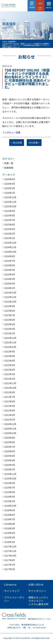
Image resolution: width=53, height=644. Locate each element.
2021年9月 (10, 392)
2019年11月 (10, 474)
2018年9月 (10, 510)
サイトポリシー (37, 591)
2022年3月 (10, 374)
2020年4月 (10, 460)
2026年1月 (10, 193)
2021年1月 (10, 420)
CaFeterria (10, 584)
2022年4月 (10, 370)
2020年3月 (10, 465)
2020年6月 (10, 451)
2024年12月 (10, 243)
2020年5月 (10, 456)
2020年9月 (10, 438)
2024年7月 (10, 261)
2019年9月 (10, 483)
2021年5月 (10, 406)
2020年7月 (10, 447)
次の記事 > (34, 143)
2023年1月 (10, 333)
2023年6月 (10, 320)
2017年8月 (10, 560)
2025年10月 (10, 206)
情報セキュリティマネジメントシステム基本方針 (39, 601)
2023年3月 (10, 329)
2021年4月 (10, 410)
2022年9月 (10, 351)
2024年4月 (10, 274)
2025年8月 (10, 215)
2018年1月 (10, 542)
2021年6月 (10, 401)
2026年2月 (10, 188)
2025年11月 (10, 202)
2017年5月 (10, 569)
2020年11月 (10, 429)
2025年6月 (10, 224)
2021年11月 (10, 383)
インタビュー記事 (11, 132)
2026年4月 (10, 179)
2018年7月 (10, 519)
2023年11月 (10, 297)
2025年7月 (10, 220)
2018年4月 (10, 533)
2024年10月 (10, 252)
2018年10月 (10, 506)
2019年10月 (10, 478)
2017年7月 (10, 565)
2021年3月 (10, 415)
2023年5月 (10, 324)
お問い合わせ (36, 584)
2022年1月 (10, 379)
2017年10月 (10, 556)
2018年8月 (10, 515)
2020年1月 (10, 469)
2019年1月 (10, 501)
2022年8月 (10, 356)
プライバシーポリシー (14, 599)
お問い (40, 8)
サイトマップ (12, 591)
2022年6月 (10, 361)
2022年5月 (10, 365)
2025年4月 (10, 229)
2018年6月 (10, 524)
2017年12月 (10, 546)
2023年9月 (10, 306)
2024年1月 (10, 288)
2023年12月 (10, 293)
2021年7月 (10, 397)
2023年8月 (10, 311)
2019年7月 (10, 488)
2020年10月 (10, 433)
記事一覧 (9, 163)
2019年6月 (10, 492)
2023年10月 (10, 302)
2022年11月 (10, 342)
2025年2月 (10, 234)
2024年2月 (10, 283)
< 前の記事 (17, 143)
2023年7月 (10, 315)
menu (49, 8)
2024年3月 (10, 279)
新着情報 (9, 168)
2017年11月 (10, 551)
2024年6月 (10, 265)
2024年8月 (10, 256)
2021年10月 (10, 388)
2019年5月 (10, 497)
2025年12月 (10, 197)
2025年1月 (10, 238)
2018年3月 (10, 537)
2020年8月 (10, 442)
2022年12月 (10, 338)
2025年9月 (10, 211)
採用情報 (32, 7)
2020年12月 (10, 424)
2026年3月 (10, 184)
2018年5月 (10, 528)
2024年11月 (10, 247)
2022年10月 (10, 347)
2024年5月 (10, 270)
